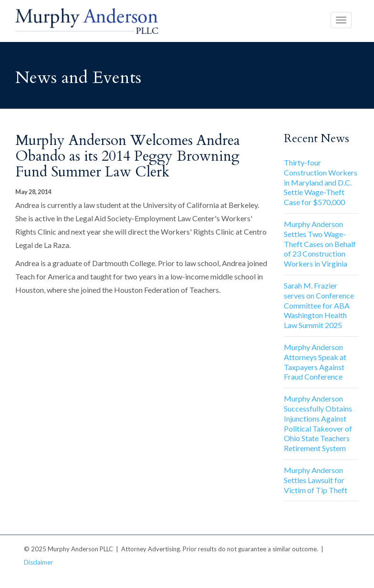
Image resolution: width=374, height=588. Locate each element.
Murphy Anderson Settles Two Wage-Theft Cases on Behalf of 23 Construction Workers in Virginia (320, 244)
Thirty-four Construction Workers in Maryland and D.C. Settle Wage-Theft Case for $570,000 (321, 182)
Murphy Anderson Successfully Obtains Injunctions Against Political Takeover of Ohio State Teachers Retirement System (318, 423)
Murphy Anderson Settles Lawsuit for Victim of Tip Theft (316, 480)
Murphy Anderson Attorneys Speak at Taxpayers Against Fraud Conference (315, 362)
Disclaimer (38, 562)
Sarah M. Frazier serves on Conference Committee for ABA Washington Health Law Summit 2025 (319, 305)
